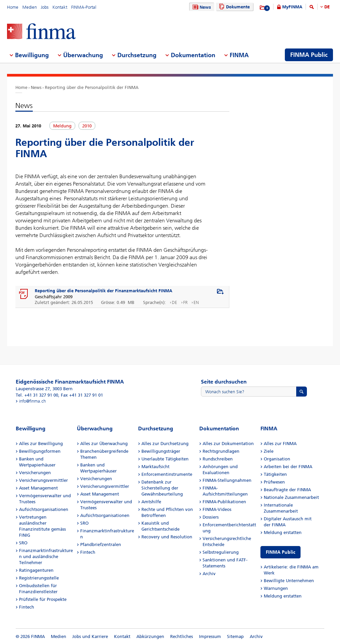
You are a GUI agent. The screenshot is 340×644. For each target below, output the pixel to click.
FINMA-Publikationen (224, 502)
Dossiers (211, 517)
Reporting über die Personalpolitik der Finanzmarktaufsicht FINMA (103, 291)
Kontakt (60, 7)
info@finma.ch (32, 401)
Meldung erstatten (283, 532)
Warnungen (276, 588)
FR (185, 302)
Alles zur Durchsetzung (165, 444)
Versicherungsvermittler (43, 480)
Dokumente (234, 7)
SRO (23, 543)
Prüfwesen (274, 482)
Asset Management (38, 488)
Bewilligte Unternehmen (289, 581)
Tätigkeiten (275, 474)
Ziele (269, 451)
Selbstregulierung (221, 552)
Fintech (27, 607)
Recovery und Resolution (167, 537)
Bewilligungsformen (40, 451)
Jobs (45, 7)
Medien (30, 7)
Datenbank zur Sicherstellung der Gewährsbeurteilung (162, 488)
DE (327, 7)
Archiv (209, 574)
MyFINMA (292, 7)
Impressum (210, 636)
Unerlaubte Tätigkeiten (165, 459)
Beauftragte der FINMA (287, 490)
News (201, 7)
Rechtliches (182, 636)
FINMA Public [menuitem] (309, 55)
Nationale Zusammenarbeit (291, 497)
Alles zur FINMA (280, 444)
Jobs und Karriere (90, 636)
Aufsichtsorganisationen (44, 509)
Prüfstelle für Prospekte (43, 599)
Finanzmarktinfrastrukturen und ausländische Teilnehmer (46, 557)
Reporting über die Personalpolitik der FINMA (92, 87)
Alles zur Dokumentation (228, 444)
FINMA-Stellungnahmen (227, 480)
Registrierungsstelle (39, 578)
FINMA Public (280, 552)
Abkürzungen (150, 636)
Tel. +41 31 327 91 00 (37, 395)
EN (196, 302)
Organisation (277, 459)
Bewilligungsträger (161, 451)
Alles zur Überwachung (104, 444)
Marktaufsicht (155, 467)
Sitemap (235, 636)
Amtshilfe (151, 502)
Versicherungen (35, 473)
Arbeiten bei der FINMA (288, 467)
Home (13, 7)
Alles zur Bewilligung (41, 444)
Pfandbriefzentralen (101, 545)
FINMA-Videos (217, 509)
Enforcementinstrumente (167, 474)
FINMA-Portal (84, 7)
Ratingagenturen (36, 570)
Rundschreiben (218, 459)
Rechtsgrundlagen (221, 451)
